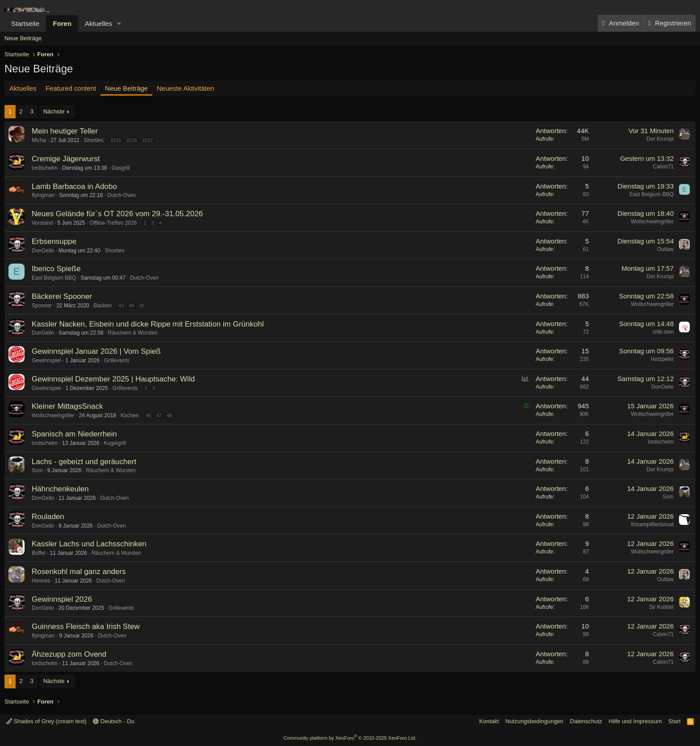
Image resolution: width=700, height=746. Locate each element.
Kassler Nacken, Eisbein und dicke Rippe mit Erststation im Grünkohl (148, 324)
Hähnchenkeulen (60, 489)
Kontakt (489, 721)
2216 (132, 140)
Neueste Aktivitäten (185, 88)
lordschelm (45, 168)
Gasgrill (121, 168)
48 (169, 415)
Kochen (130, 415)
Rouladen (48, 517)
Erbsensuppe (54, 241)
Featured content (71, 88)
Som (37, 470)
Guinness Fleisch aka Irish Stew (86, 627)
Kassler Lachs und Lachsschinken (89, 544)
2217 (147, 140)
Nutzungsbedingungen (534, 721)
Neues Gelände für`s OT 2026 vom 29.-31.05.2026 (117, 214)
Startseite (25, 23)
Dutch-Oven (121, 195)
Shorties (94, 140)
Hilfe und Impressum (635, 721)
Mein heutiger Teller (65, 131)
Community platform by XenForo (350, 738)
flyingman (43, 195)
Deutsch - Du (113, 721)
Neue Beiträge (23, 38)
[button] (119, 23)
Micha (39, 140)
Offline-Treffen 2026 (113, 223)
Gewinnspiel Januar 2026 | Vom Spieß (96, 351)
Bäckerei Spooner (62, 296)
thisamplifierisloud (652, 524)
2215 (116, 140)
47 (159, 415)
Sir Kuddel (661, 607)
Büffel (38, 553)
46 (148, 415)
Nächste (54, 111)
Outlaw (665, 249)
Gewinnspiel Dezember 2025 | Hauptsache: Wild (113, 379)
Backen (103, 306)
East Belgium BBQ (652, 194)
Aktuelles (98, 23)
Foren (62, 23)
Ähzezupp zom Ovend (69, 654)
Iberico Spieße (56, 269)
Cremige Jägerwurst (66, 159)
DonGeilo (43, 251)
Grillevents (117, 360)
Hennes (41, 581)
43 (121, 306)
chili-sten (663, 332)
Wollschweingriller (652, 222)
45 (142, 306)
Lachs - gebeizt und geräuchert (84, 462)
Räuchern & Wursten (133, 333)
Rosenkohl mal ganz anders (79, 572)
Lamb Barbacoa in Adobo (74, 186)
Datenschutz (586, 721)
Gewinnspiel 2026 (62, 599)
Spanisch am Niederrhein (74, 434)
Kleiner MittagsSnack (67, 406)
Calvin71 (663, 167)
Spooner (42, 306)
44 (131, 306)
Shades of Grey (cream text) (46, 721)
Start (674, 721)
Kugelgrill (115, 443)
